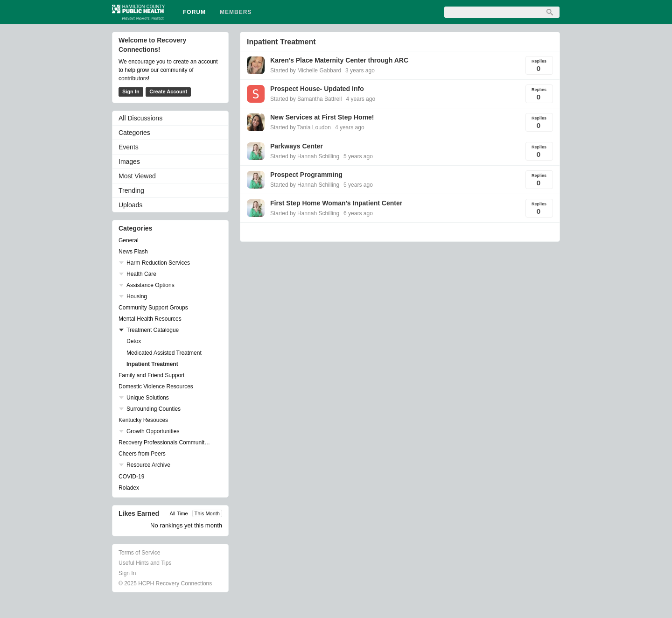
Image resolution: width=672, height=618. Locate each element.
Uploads (130, 205)
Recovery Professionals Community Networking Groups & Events (166, 442)
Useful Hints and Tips (145, 563)
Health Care (141, 274)
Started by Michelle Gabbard (306, 70)
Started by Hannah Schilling (305, 156)
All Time (179, 513)
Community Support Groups (153, 308)
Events (129, 147)
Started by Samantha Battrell (306, 99)
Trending (131, 190)
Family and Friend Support (151, 375)
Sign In (131, 91)
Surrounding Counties (154, 409)
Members (236, 12)
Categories (134, 133)
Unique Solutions (148, 398)
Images (129, 162)
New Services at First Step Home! (322, 117)
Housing (137, 296)
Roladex (129, 488)
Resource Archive (148, 465)
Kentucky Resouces (143, 420)
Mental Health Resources (150, 319)
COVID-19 (131, 477)
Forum (194, 12)
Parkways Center (297, 146)
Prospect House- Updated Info (317, 89)
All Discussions (140, 118)
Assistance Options (150, 285)
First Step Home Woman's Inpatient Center (336, 203)
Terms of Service (139, 553)
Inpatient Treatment (152, 364)
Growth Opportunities (153, 431)
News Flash (133, 252)
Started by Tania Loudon (301, 127)
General (129, 240)
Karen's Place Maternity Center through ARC (339, 60)
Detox (134, 341)
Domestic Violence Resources (156, 386)
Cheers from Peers (142, 454)
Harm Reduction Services (158, 263)
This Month (207, 513)
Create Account (168, 91)
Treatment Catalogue (153, 330)
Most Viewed (137, 176)
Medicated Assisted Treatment (164, 353)
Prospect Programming (306, 175)
